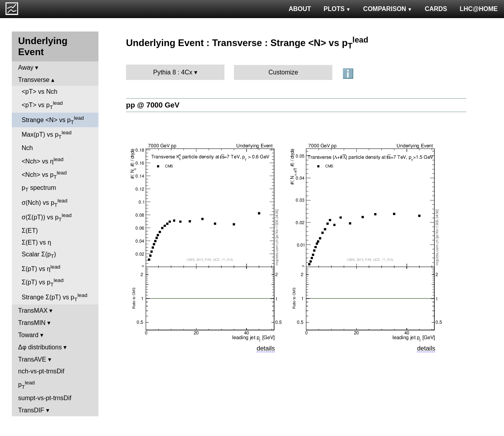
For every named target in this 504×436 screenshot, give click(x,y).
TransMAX (33, 311)
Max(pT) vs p (47, 135)
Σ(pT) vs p (43, 282)
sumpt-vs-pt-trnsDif (45, 398)
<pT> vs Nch (40, 92)
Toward (28, 335)
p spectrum (39, 188)
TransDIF (31, 410)
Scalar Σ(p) (39, 255)
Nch (27, 148)
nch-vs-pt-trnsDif (41, 371)
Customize (283, 72)
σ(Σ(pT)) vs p (47, 217)
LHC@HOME (479, 9)
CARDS (436, 9)
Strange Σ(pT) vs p (55, 297)
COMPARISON (387, 9)
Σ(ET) (30, 231)
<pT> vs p (42, 105)
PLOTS (337, 9)
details (266, 348)
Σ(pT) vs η (41, 268)
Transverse (34, 80)
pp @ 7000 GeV (153, 105)
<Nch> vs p (44, 175)
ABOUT (300, 9)
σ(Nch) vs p (44, 203)
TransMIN (32, 323)
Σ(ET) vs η (36, 242)
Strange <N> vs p (53, 120)
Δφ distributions (40, 347)
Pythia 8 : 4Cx (173, 72)
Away (26, 68)
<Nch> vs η (43, 160)
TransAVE (32, 359)
